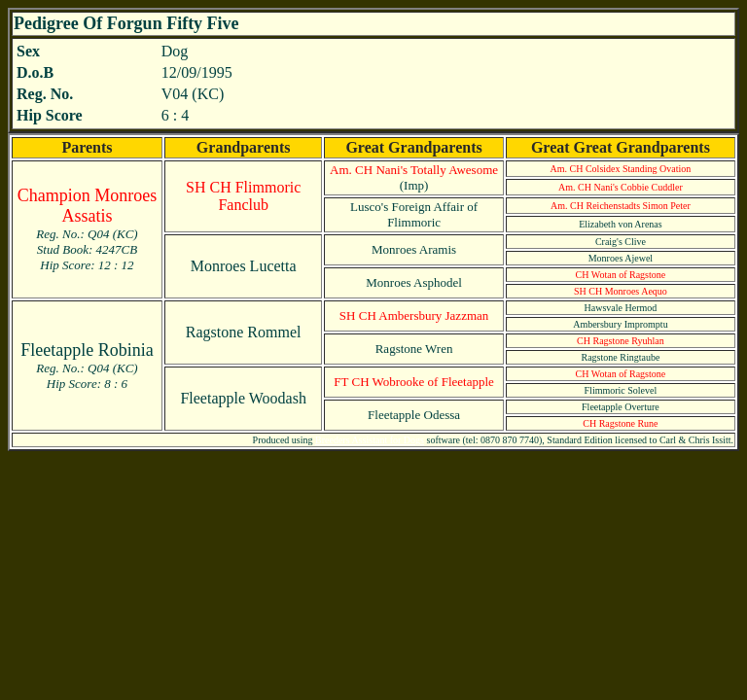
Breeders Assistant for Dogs (370, 440)
